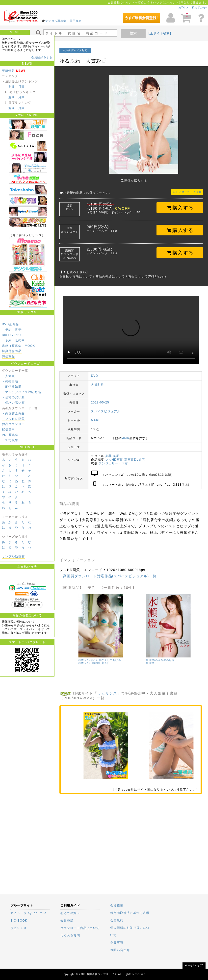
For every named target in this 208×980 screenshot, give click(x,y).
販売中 (20, 330)
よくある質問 (70, 935)
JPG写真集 (10, 440)
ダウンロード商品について (80, 928)
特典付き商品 (12, 351)
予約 (8, 330)
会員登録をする (42, 57)
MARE (96, 417)
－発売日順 (10, 381)
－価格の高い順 (13, 403)
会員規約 (117, 920)
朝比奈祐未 (137, 662)
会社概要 (117, 905)
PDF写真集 (10, 435)
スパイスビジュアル (106, 408)
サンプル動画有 (13, 556)
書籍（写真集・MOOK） (20, 346)
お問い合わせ (120, 950)
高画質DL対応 (135, 456)
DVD (94, 372)
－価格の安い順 (13, 397)
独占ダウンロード (15, 424)
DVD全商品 (11, 324)
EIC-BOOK (19, 921)
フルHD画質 (114, 456)
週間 (12, 87)
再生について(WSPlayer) (147, 273)
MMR (125, 434)
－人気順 (9, 376)
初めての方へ (200, 7)
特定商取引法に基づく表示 (130, 913)
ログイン (183, 7)
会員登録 (67, 921)
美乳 (108, 452)
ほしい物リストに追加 (187, 188)
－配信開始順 (12, 387)
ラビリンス (107, 690)
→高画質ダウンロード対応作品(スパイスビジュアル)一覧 (108, 572)
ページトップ (194, 965)
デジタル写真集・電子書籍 (63, 21)
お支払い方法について (76, 273)
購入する (180, 204)
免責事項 (117, 943)
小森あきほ (70, 659)
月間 (22, 87)
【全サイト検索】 (160, 33)
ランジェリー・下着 (113, 460)
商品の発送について (110, 273)
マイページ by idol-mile (28, 913)
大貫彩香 (97, 381)
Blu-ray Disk (12, 335)
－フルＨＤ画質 (13, 419)
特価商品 (9, 356)
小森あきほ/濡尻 (73, 656)
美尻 (116, 452)
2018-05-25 (100, 399)
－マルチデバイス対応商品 (22, 392)
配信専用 (9, 429)
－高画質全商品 (13, 413)
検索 (133, 33)
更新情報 (9, 71)
